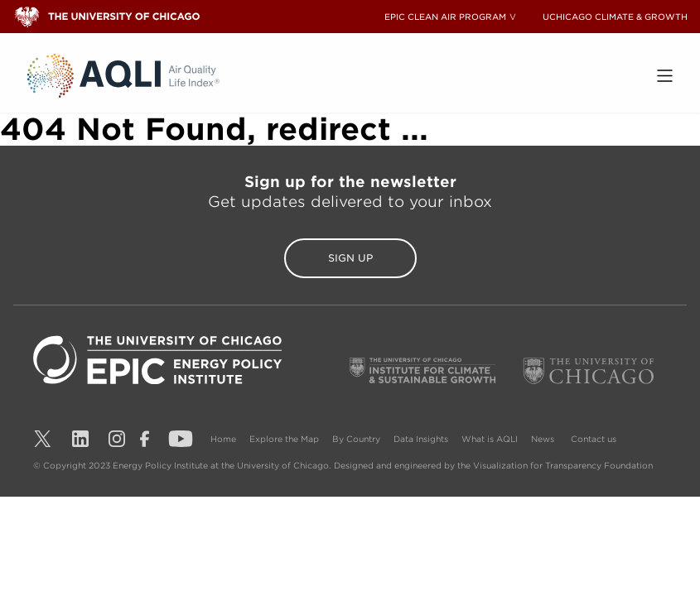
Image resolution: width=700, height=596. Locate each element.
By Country (356, 439)
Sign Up (350, 258)
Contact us (594, 439)
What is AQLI (490, 439)
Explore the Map (284, 439)
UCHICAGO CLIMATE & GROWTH (615, 17)
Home (223, 439)
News (543, 439)
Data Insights (421, 439)
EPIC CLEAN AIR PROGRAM (445, 17)
